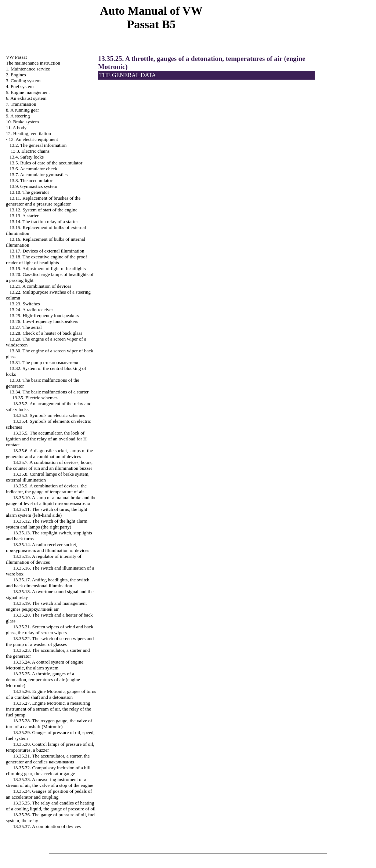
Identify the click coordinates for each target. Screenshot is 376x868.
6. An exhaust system (26, 98)
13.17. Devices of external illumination (47, 251)
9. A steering (18, 116)
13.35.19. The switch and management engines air (46, 606)
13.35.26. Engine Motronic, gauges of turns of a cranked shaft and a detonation (51, 694)
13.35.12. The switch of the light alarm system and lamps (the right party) (47, 524)
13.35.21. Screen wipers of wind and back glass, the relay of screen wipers (50, 630)
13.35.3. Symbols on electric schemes (49, 415)
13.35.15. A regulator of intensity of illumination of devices (44, 559)
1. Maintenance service (28, 69)
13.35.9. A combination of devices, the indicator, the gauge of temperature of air (46, 489)
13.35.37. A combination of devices (47, 826)
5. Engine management (28, 92)
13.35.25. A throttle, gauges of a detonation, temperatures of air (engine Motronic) (43, 680)
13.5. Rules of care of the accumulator (46, 163)
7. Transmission (21, 104)
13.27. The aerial (26, 327)
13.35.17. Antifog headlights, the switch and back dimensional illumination (48, 583)
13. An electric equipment (33, 139)
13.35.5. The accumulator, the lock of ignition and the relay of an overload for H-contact (47, 439)
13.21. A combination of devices (40, 286)
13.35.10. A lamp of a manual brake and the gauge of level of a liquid (51, 500)
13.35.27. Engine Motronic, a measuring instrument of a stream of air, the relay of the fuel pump (48, 709)
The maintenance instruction (33, 63)
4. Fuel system (20, 86)
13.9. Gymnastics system (33, 186)
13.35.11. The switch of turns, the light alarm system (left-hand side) (46, 512)
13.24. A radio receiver (31, 310)
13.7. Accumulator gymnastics (39, 175)
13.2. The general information (38, 145)
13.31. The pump (44, 362)
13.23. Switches (25, 304)
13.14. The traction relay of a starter (44, 221)
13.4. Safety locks (27, 157)
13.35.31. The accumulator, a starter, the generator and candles (48, 759)
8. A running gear (22, 110)
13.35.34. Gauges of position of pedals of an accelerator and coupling (49, 794)
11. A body (16, 128)
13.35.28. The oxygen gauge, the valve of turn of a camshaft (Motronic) (49, 724)
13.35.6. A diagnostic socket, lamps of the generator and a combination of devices (49, 453)
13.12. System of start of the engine (44, 210)
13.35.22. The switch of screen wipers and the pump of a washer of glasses (50, 641)
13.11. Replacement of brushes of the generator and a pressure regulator (43, 201)
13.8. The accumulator (31, 180)
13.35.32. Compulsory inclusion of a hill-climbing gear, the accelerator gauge (49, 771)
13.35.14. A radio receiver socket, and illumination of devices (48, 547)
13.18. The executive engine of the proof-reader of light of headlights (47, 260)
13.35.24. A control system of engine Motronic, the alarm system (45, 665)
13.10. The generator (29, 192)
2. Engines (16, 75)
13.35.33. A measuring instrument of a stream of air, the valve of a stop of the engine (50, 782)
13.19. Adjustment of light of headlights (48, 268)
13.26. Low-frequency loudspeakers (44, 321)
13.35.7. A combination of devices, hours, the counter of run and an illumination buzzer (49, 465)
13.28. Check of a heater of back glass (46, 333)
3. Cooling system (23, 81)
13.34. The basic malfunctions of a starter (49, 392)
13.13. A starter (24, 216)
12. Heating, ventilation (28, 133)
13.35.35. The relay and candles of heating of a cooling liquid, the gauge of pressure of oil (51, 806)
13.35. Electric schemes (35, 398)
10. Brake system (22, 122)
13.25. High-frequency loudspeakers (44, 315)
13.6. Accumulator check (33, 169)
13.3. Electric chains (30, 151)
